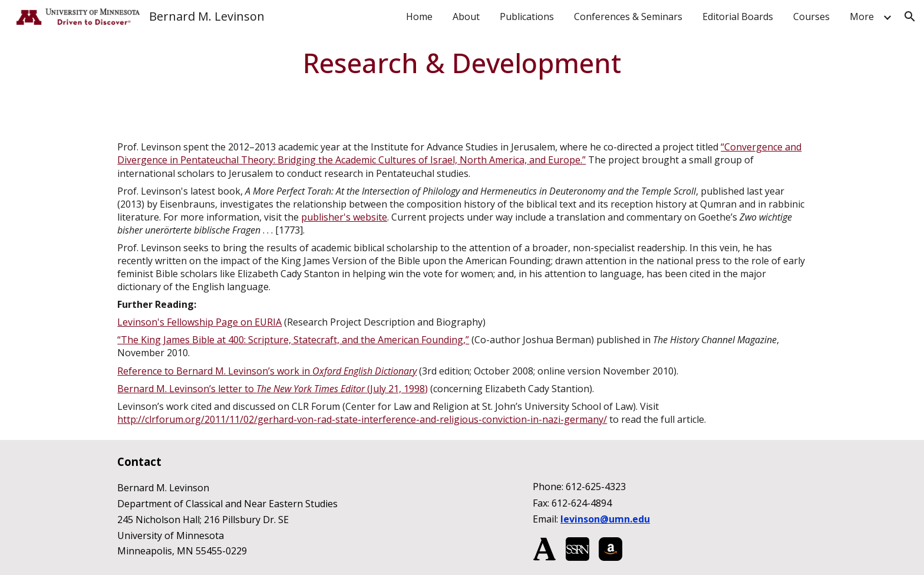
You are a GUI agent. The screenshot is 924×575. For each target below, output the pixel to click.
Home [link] (419, 17)
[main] (462, 63)
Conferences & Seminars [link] (628, 17)
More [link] (862, 17)
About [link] (466, 17)
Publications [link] (527, 17)
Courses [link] (811, 17)
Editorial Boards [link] (738, 17)
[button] (910, 17)
